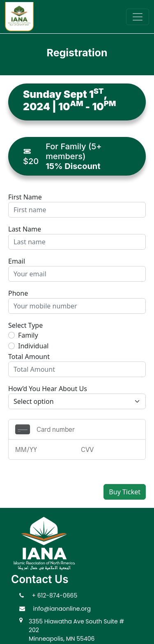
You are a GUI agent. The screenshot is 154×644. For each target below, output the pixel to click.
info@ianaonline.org (62, 609)
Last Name (25, 229)
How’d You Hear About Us (48, 389)
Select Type (25, 325)
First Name (25, 197)
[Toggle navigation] (138, 17)
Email (17, 261)
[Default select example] (77, 401)
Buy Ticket (125, 492)
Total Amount (29, 357)
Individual (33, 346)
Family (28, 335)
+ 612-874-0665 (55, 595)
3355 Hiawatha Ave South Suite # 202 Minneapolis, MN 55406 (76, 630)
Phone (18, 293)
